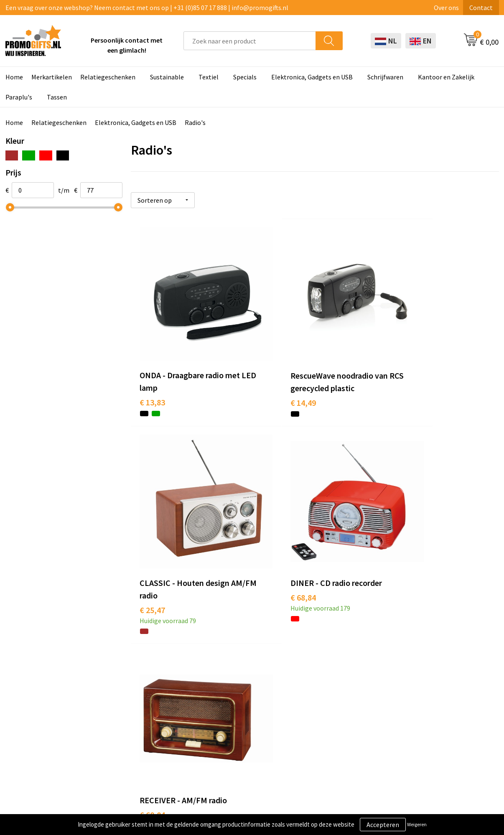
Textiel (209, 77)
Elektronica (232, 692)
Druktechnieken (140, 680)
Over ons (446, 8)
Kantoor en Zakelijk (446, 77)
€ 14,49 (275, 373)
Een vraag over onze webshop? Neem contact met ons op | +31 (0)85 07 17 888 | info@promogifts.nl (147, 8)
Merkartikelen (52, 77)
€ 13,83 (152, 373)
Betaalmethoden (337, 680)
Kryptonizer (232, 718)
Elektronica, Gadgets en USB (312, 77)
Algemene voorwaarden (443, 654)
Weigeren (417, 824)
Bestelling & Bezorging (346, 667)
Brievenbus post (238, 680)
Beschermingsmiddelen (249, 667)
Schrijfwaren (385, 77)
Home (14, 77)
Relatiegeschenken (108, 77)
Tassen (57, 97)
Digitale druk (233, 705)
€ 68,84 (152, 549)
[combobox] (250, 41)
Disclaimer (425, 692)
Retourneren (331, 692)
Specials (245, 77)
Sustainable (167, 77)
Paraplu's (19, 97)
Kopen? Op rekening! (147, 667)
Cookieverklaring (434, 667)
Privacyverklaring (434, 680)
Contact (481, 8)
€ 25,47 (398, 373)
